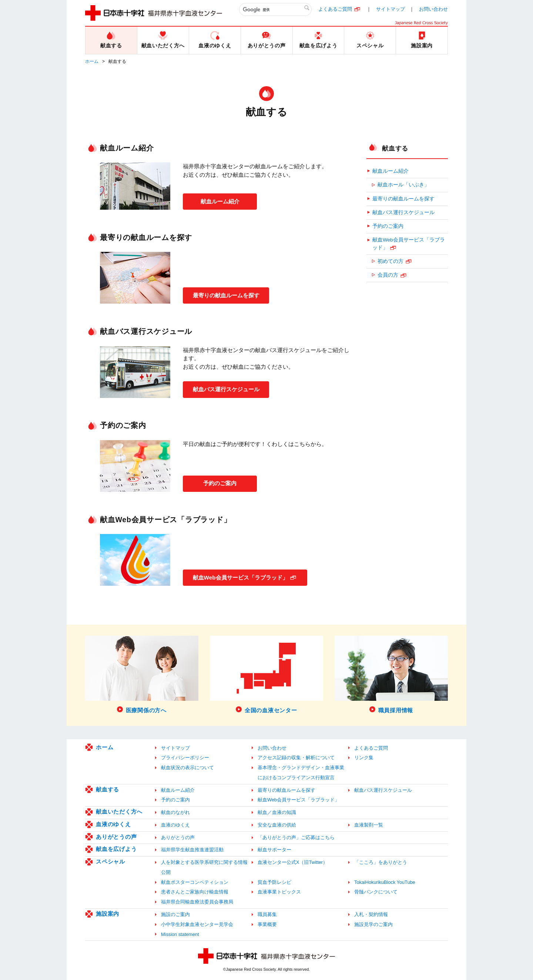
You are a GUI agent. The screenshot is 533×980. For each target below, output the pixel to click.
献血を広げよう (116, 849)
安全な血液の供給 (277, 825)
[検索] (275, 10)
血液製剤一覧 (369, 825)
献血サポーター (274, 850)
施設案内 (108, 914)
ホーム (92, 61)
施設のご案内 (175, 914)
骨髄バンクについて (376, 892)
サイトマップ (390, 9)
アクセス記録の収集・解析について (296, 758)
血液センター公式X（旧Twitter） (293, 862)
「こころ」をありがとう (381, 862)
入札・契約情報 (371, 914)
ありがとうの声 (116, 837)
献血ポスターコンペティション (195, 882)
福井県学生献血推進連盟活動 (192, 850)
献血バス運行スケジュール (229, 389)
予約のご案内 (220, 483)
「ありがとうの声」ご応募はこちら (296, 837)
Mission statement (180, 934)
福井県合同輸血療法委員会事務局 (197, 902)
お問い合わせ (433, 9)
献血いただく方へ (119, 812)
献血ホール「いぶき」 (403, 185)
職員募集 (267, 914)
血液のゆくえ (113, 824)
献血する (395, 148)
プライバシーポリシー (185, 758)
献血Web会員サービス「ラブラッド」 (244, 577)
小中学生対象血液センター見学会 (197, 924)
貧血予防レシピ (274, 882)
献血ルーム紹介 (220, 201)
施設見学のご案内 (373, 924)
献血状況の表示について (187, 768)
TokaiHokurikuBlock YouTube (385, 882)
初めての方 (390, 261)
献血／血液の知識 (277, 812)
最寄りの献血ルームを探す (229, 295)
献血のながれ (175, 812)
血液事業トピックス (279, 892)
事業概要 (267, 924)
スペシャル (110, 861)
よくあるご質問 (335, 9)
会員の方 (388, 275)
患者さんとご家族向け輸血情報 (195, 892)
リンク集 (364, 758)
